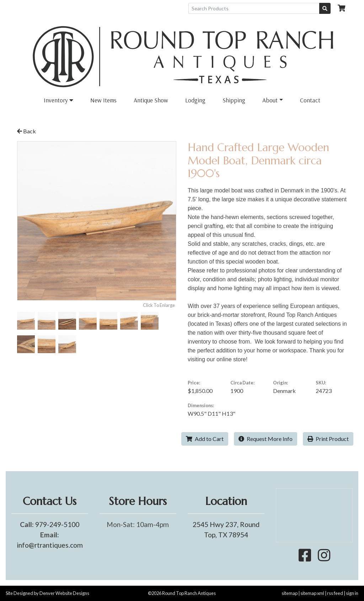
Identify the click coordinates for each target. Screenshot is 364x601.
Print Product (328, 439)
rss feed (335, 593)
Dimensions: (201, 405)
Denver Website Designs (64, 593)
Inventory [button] (58, 100)
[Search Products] (254, 8)
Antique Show (151, 100)
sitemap (290, 593)
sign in (352, 593)
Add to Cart (205, 439)
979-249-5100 (57, 524)
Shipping (234, 100)
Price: (194, 383)
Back (26, 131)
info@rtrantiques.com (50, 545)
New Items (103, 100)
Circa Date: (242, 383)
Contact (310, 100)
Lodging (195, 100)
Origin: (280, 383)
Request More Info (266, 439)
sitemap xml (312, 593)
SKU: (321, 383)
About (270, 100)
